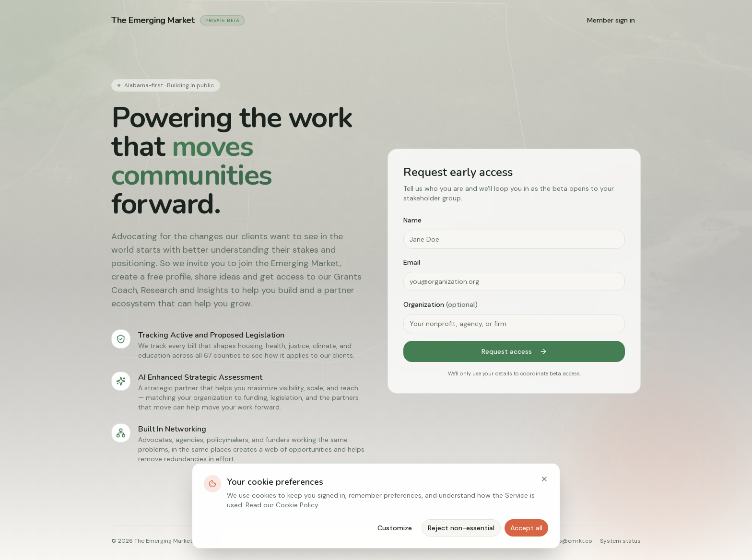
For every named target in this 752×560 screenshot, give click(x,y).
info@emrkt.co (572, 541)
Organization (441, 304)
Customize (395, 528)
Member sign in (611, 20)
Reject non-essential (461, 528)
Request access (514, 351)
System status (620, 541)
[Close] (544, 479)
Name (412, 220)
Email (412, 262)
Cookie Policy (297, 505)
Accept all (526, 528)
